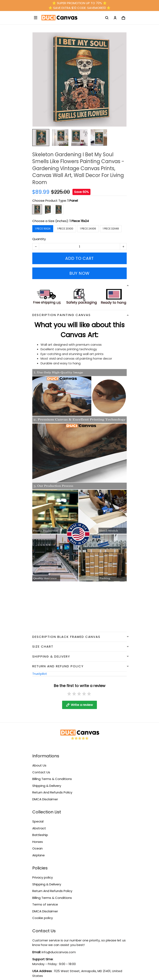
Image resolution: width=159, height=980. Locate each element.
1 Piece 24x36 (88, 229)
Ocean (37, 848)
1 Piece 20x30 (65, 229)
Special (38, 821)
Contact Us (41, 772)
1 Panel (73, 201)
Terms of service (45, 904)
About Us (39, 765)
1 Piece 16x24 (79, 221)
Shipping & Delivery (47, 786)
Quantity (39, 239)
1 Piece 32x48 (111, 229)
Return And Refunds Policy (52, 792)
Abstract (39, 828)
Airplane (39, 855)
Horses (38, 842)
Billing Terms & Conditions (52, 779)
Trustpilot (40, 674)
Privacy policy (43, 877)
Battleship (40, 835)
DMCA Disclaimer (45, 799)
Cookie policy (43, 918)
